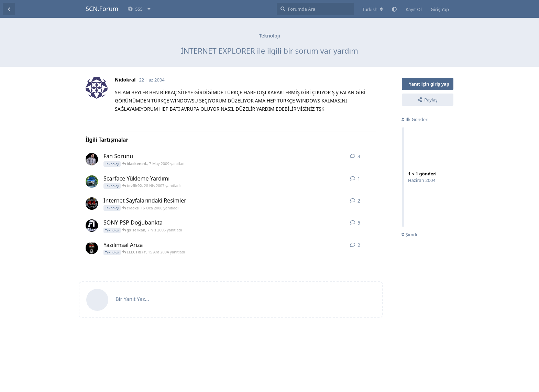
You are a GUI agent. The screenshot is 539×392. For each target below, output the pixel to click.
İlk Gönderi (415, 119)
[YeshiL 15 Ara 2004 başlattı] (92, 248)
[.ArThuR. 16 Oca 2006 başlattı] (92, 204)
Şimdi (409, 235)
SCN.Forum (102, 9)
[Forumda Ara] (315, 9)
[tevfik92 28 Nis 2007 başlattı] (92, 182)
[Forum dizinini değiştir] (372, 9)
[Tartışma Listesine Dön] (9, 9)
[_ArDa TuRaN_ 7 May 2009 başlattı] (92, 159)
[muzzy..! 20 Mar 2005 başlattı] (92, 226)
